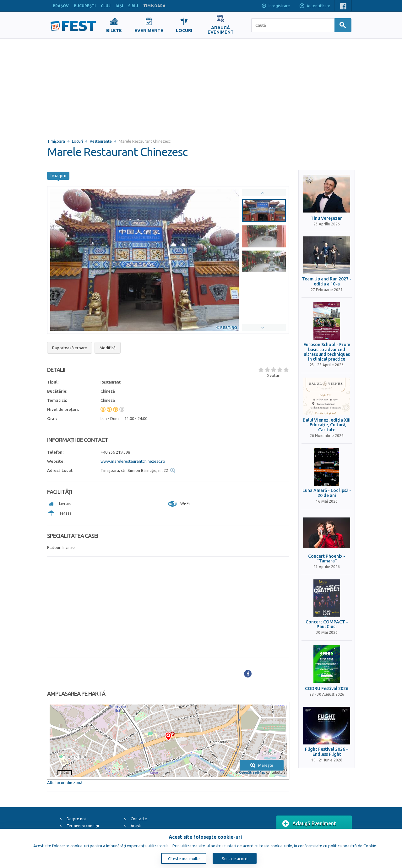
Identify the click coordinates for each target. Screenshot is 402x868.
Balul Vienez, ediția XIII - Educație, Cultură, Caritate (327, 425)
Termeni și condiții (83, 826)
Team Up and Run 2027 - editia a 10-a (327, 281)
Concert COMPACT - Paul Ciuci (327, 624)
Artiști (136, 826)
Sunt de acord (235, 859)
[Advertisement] (201, 86)
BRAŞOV (61, 6)
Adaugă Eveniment (309, 824)
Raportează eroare (70, 348)
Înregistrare (275, 6)
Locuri (77, 141)
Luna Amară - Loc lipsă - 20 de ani (327, 493)
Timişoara (56, 141)
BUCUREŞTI (85, 6)
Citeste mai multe (184, 859)
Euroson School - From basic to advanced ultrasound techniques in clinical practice (327, 352)
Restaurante (101, 141)
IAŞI (119, 6)
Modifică (108, 348)
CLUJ (106, 6)
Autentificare (315, 6)
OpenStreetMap (252, 772)
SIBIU (133, 6)
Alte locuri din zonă (65, 782)
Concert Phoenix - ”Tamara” (327, 559)
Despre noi (76, 819)
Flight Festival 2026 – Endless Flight (327, 752)
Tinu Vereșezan (327, 218)
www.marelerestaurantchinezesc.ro (133, 461)
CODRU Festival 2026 (327, 689)
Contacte (139, 819)
